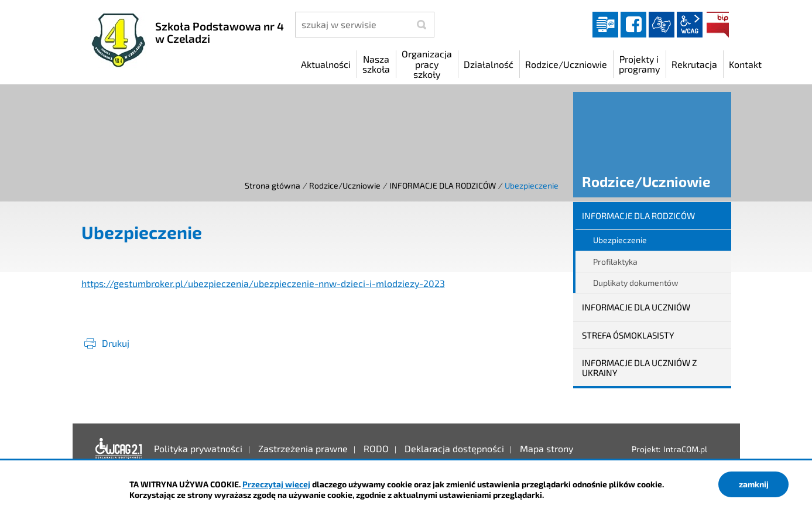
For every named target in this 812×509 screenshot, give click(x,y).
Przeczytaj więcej (276, 484)
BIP (718, 25)
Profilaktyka (615, 262)
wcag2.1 (690, 25)
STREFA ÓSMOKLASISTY (628, 335)
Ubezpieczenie (620, 240)
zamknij (754, 484)
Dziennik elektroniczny (605, 25)
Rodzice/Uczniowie (345, 185)
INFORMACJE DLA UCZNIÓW (636, 307)
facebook (633, 25)
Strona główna (273, 185)
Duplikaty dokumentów (636, 283)
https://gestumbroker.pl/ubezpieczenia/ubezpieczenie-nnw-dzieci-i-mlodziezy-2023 (263, 283)
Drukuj (116, 343)
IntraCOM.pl (685, 449)
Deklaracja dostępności (119, 449)
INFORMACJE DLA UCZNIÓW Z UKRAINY (639, 368)
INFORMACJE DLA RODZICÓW (443, 185)
